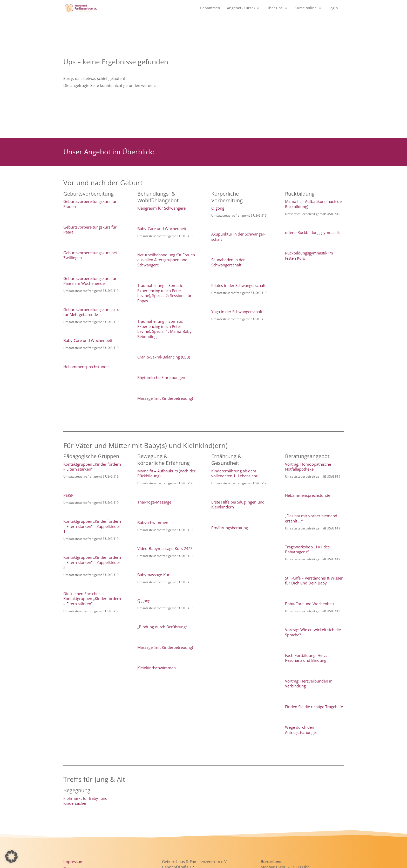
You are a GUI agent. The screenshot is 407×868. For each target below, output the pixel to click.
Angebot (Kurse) (241, 8)
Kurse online (306, 8)
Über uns (275, 8)
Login (333, 8)
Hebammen (210, 8)
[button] (11, 857)
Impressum (73, 862)
